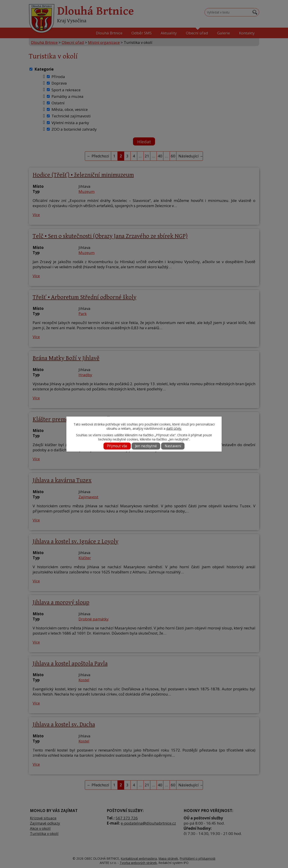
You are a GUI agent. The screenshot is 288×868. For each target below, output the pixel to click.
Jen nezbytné (146, 446)
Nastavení (173, 446)
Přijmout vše (117, 446)
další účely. (174, 428)
